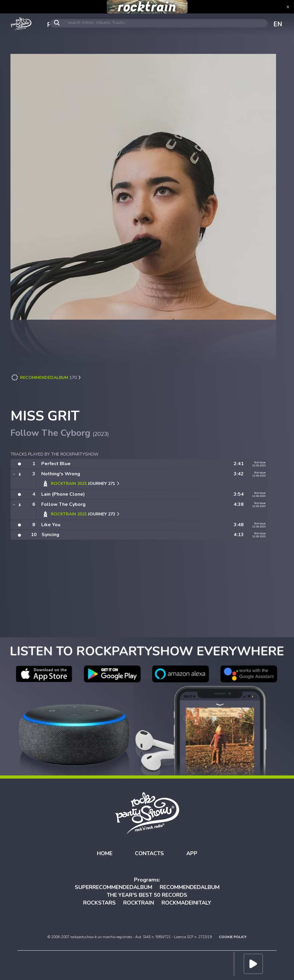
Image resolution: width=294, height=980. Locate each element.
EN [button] (278, 24)
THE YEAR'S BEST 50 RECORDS (147, 895)
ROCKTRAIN (139, 903)
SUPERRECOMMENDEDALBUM (114, 887)
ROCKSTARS (99, 903)
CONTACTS (149, 853)
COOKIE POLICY (233, 937)
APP (192, 853)
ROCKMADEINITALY (186, 903)
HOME (105, 853)
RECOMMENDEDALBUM (190, 887)
